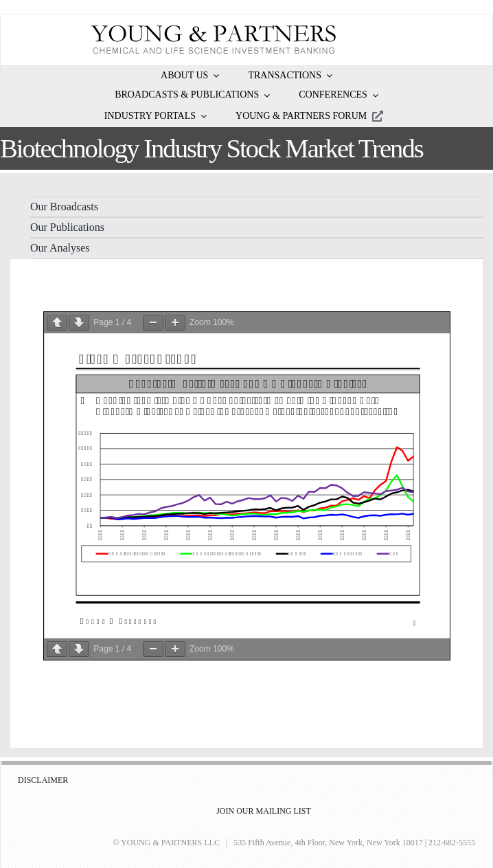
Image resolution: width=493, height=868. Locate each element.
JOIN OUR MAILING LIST (264, 811)
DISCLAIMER (43, 780)
